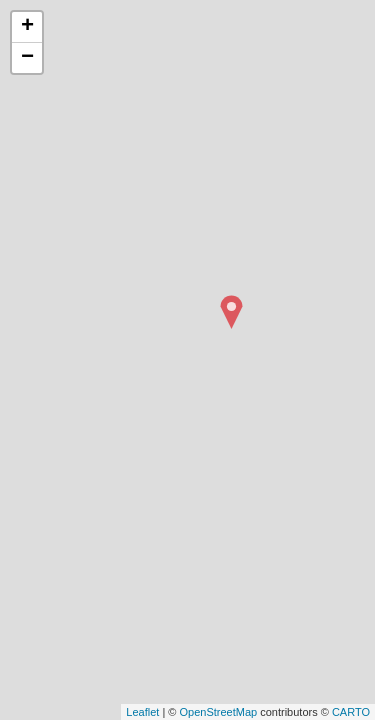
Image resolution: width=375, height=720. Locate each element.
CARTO (351, 712)
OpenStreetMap (218, 712)
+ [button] (27, 27)
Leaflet (142, 712)
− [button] (27, 58)
